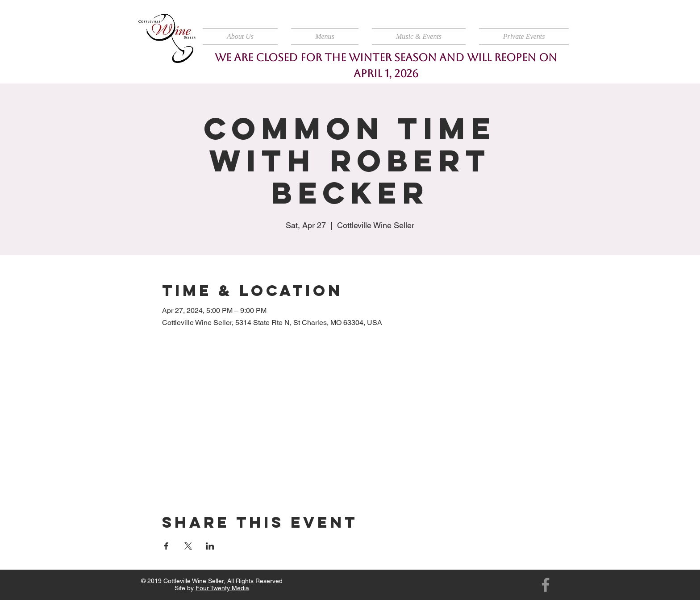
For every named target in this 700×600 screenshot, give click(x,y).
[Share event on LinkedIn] (210, 546)
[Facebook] (546, 585)
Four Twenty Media (222, 588)
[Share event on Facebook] (166, 546)
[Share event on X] (188, 546)
